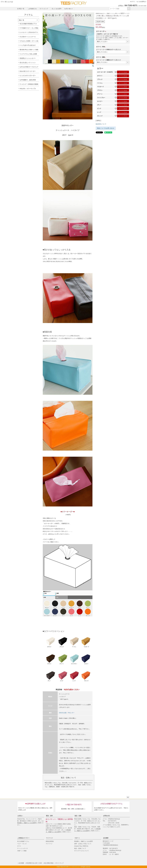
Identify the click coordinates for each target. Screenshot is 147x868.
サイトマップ (60, 863)
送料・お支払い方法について (83, 844)
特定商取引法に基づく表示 (34, 863)
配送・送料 (49, 816)
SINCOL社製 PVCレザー (67, 713)
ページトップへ (128, 797)
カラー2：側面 (101, 57)
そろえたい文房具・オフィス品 (29, 41)
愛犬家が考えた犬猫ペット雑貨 (29, 50)
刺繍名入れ (33, 9)
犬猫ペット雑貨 (22, 851)
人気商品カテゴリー (24, 838)
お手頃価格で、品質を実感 (28, 80)
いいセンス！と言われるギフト (29, 32)
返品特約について (101, 124)
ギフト (19, 846)
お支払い (20, 816)
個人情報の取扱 (49, 863)
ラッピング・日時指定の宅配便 (29, 84)
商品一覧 (21, 9)
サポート (77, 838)
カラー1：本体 (101, 47)
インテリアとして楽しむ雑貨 (28, 54)
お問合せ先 (106, 816)
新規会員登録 (50, 841)
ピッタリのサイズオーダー (28, 76)
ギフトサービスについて (81, 851)
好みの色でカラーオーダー (28, 71)
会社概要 (106, 838)
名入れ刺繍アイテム (23, 841)
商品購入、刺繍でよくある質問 (26, 823)
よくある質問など (142, 2)
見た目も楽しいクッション (28, 63)
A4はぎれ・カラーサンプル (28, 88)
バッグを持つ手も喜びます (28, 45)
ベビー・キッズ (22, 844)
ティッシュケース (22, 848)
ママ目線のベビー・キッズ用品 (29, 28)
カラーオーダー (101, 31)
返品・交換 (78, 816)
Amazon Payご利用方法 (81, 846)
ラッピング (44, 9)
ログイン (133, 2)
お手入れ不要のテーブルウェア (29, 67)
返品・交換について (80, 848)
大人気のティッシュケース (28, 37)
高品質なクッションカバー (28, 58)
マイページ (49, 838)
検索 (129, 9)
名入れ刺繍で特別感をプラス (28, 24)
